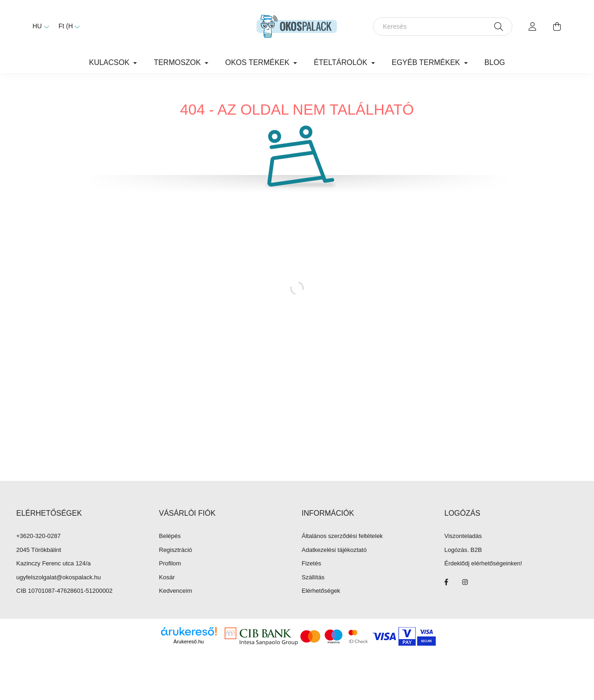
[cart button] (557, 26)
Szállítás (313, 577)
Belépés (170, 536)
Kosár (167, 577)
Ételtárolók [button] (342, 62)
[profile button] (533, 26)
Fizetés (311, 563)
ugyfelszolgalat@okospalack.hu (58, 577)
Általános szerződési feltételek (342, 536)
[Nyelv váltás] (39, 26)
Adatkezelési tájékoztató (334, 550)
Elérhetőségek (321, 591)
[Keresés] (443, 26)
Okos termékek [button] (258, 62)
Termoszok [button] (178, 62)
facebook (446, 582)
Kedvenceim (176, 591)
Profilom (170, 563)
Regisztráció (176, 550)
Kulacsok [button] (110, 62)
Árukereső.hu (189, 642)
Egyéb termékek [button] (427, 62)
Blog (495, 62)
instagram (465, 582)
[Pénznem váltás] (67, 26)
